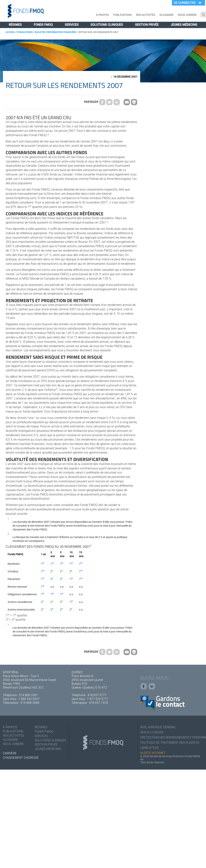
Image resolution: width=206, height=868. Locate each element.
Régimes (15, 25)
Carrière (10, 753)
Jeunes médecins (184, 25)
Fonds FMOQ (43, 25)
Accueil (10, 32)
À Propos (102, 15)
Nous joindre (187, 15)
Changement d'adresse (21, 758)
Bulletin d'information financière (55, 32)
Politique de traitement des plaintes (170, 743)
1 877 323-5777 (98, 699)
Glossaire (166, 15)
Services (72, 25)
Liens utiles (149, 748)
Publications (122, 15)
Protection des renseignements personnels (172, 737)
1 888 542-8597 (29, 699)
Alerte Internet (153, 753)
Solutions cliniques (107, 25)
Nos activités (145, 15)
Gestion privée (147, 25)
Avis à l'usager (152, 732)
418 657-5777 (97, 695)
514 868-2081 (28, 695)
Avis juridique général (158, 727)
